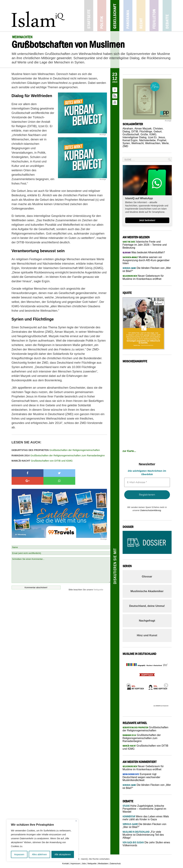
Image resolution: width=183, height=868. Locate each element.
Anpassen (19, 854)
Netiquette (98, 582)
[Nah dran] (76, 821)
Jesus (161, 137)
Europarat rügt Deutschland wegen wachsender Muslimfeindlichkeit (141, 777)
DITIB (135, 131)
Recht (141, 16)
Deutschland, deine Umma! (147, 606)
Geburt (158, 131)
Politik (102, 16)
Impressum (75, 864)
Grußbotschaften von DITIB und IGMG (42, 461)
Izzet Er (152, 137)
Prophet (162, 140)
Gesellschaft (115, 16)
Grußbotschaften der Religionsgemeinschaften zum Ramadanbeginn (58, 455)
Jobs (84, 864)
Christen (158, 129)
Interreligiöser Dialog (135, 137)
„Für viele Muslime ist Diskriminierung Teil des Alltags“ (143, 835)
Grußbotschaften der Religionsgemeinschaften (56, 450)
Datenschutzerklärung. (151, 510)
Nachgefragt (147, 621)
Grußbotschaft (131, 134)
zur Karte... (129, 451)
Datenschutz (115, 864)
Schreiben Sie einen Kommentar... (61, 562)
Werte (165, 143)
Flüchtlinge (146, 131)
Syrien (126, 143)
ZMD (125, 146)
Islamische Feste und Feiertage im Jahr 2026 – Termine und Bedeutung (145, 245)
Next (165, 684)
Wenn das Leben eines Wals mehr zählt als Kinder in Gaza (146, 818)
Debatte (167, 16)
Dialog (126, 131)
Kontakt (66, 864)
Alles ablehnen (39, 854)
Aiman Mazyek (143, 129)
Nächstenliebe (147, 140)
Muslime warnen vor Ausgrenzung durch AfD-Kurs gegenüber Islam (146, 260)
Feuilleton (154, 16)
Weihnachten (153, 143)
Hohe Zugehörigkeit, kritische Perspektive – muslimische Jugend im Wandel (144, 809)
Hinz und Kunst (147, 635)
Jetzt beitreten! (147, 220)
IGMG (153, 134)
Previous (127, 684)
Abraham (128, 129)
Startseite (89, 16)
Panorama (128, 16)
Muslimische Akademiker (147, 591)
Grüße (144, 134)
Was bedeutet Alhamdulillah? (144, 252)
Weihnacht (138, 143)
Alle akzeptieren (63, 854)
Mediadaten (103, 864)
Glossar (147, 577)
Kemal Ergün (130, 140)
